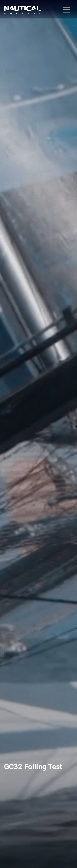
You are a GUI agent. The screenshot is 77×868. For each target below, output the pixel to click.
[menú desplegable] (66, 10)
